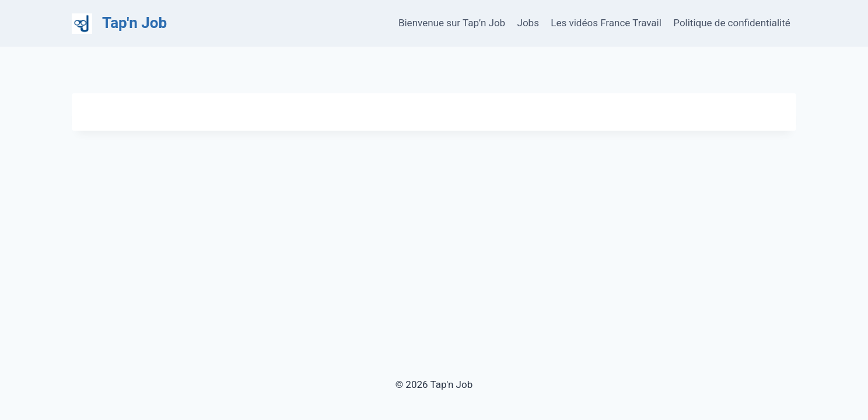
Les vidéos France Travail (606, 23)
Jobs (528, 23)
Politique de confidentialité (732, 23)
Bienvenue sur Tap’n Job (452, 23)
